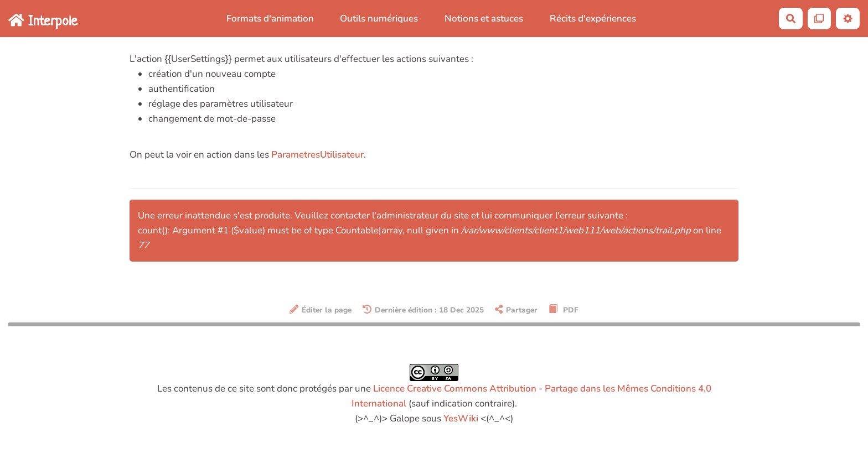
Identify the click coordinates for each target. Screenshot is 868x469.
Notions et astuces (484, 19)
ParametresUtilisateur (317, 155)
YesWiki (461, 418)
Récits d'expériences (593, 19)
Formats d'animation (270, 19)
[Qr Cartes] (820, 19)
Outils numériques (379, 19)
